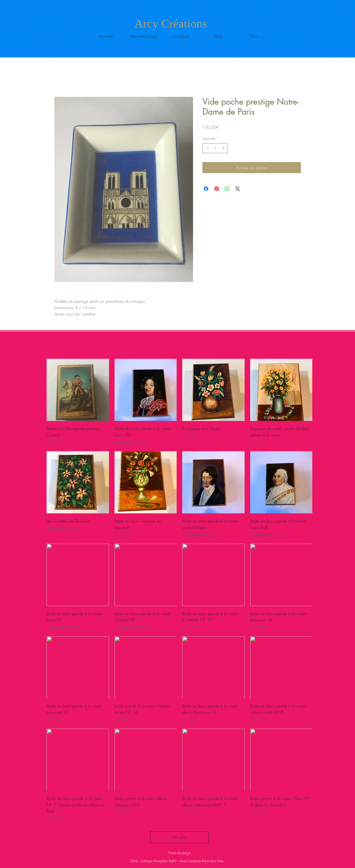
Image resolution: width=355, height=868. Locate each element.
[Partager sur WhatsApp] (227, 189)
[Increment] (224, 148)
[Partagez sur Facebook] (206, 189)
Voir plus (179, 837)
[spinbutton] (215, 148)
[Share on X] (238, 189)
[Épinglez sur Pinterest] (217, 189)
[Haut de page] (179, 852)
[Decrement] (207, 148)
